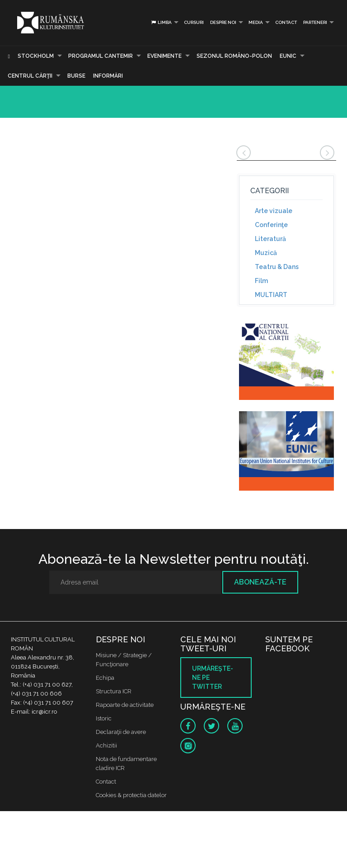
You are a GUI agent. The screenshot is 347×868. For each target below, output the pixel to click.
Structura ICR (114, 691)
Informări (108, 76)
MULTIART (271, 295)
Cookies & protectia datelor (131, 795)
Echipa (105, 678)
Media (256, 22)
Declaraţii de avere (121, 732)
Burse (76, 76)
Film (261, 281)
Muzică (266, 253)
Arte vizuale (274, 211)
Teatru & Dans (277, 267)
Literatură (270, 239)
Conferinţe (271, 225)
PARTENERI (315, 22)
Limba (161, 22)
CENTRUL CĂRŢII (30, 76)
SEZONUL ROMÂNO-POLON (234, 56)
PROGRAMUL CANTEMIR (101, 56)
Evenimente (164, 56)
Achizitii (106, 745)
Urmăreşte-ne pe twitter (213, 678)
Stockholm (36, 56)
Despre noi (223, 22)
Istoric (104, 718)
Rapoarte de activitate (125, 705)
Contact (286, 22)
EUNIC (288, 56)
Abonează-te (260, 582)
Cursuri (194, 22)
